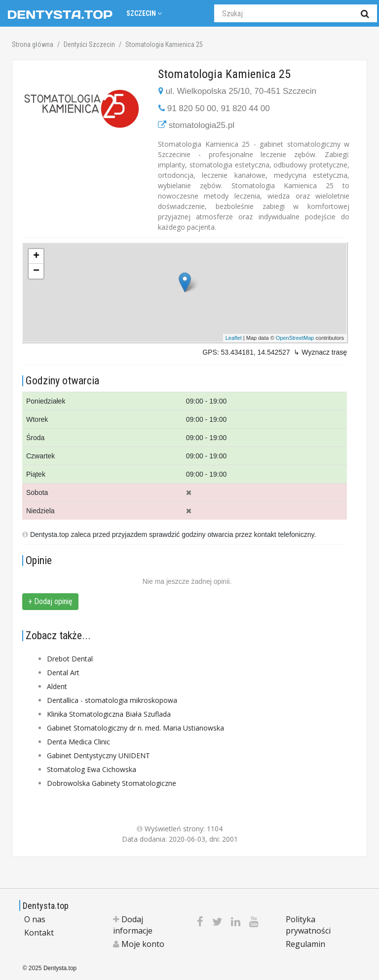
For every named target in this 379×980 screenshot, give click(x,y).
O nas (35, 919)
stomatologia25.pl (202, 125)
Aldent (57, 686)
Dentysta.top (46, 906)
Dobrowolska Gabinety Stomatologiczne (112, 783)
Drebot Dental (70, 659)
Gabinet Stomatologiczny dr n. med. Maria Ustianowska (135, 728)
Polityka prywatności (308, 925)
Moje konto (139, 944)
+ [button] (36, 256)
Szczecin (144, 13)
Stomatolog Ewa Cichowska (92, 769)
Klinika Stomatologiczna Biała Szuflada (109, 714)
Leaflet (234, 338)
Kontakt (39, 933)
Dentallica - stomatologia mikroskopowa (112, 700)
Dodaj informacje (133, 925)
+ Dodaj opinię (50, 601)
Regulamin (305, 944)
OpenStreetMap (295, 338)
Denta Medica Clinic (78, 742)
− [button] (36, 271)
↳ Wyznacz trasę (320, 352)
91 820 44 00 (245, 108)
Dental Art (63, 673)
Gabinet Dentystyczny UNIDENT (98, 755)
